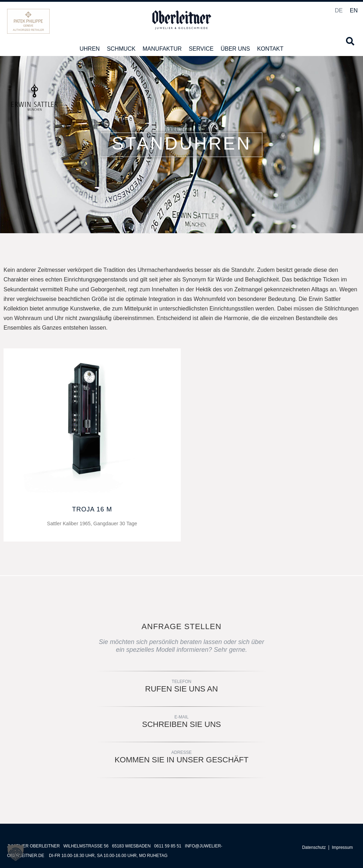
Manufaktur (162, 49)
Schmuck (121, 49)
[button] (350, 41)
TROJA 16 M (92, 509)
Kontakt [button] (270, 49)
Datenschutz (314, 848)
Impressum (342, 848)
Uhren (90, 49)
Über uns (235, 49)
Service (201, 49)
